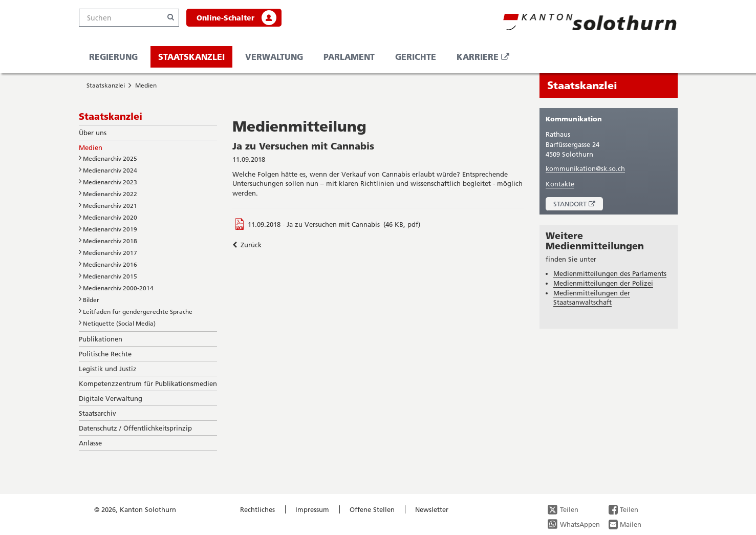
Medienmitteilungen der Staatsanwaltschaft (592, 298)
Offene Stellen (372, 509)
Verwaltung (274, 57)
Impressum (312, 509)
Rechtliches (257, 509)
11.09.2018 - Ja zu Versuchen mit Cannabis (314, 224)
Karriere (487, 59)
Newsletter (432, 509)
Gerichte (416, 57)
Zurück (247, 245)
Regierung (113, 57)
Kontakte (560, 184)
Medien (146, 85)
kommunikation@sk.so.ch (585, 168)
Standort (578, 205)
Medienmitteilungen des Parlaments (610, 273)
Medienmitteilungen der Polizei (603, 283)
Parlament (349, 57)
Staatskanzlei (191, 57)
